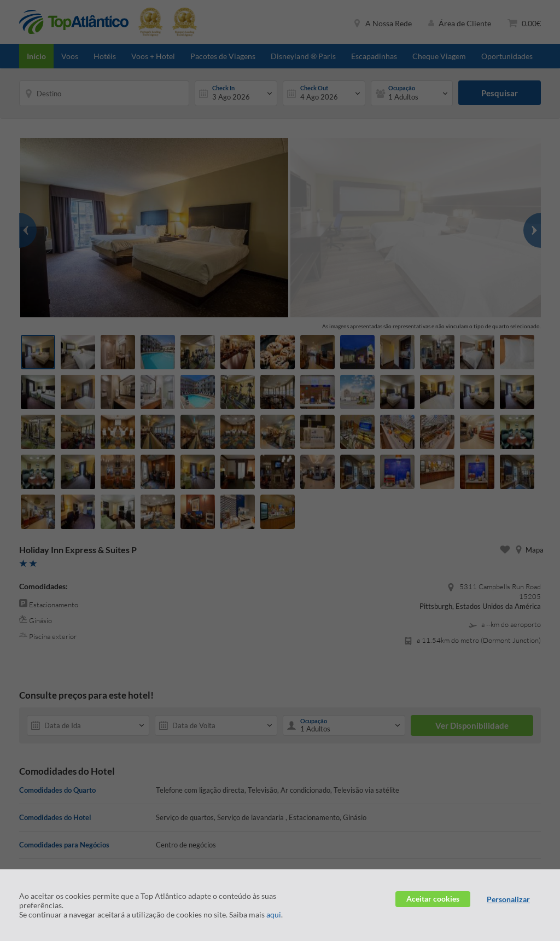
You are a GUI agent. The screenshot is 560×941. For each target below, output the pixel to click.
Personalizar (508, 899)
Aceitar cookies (433, 899)
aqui (274, 914)
